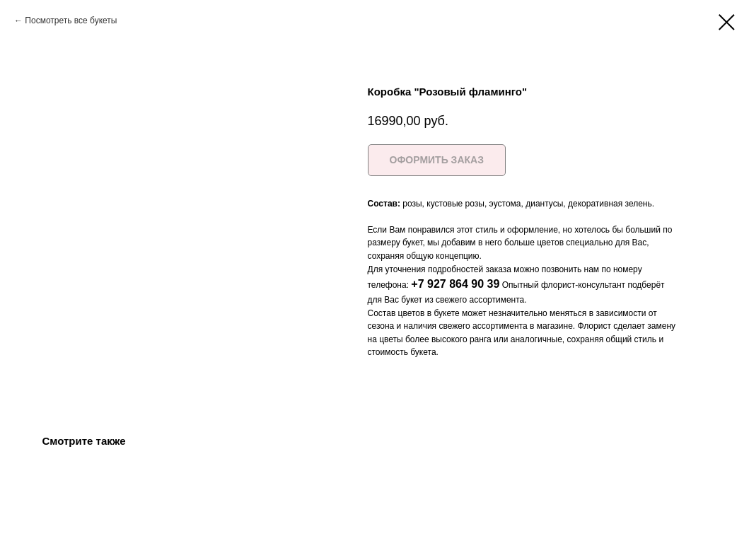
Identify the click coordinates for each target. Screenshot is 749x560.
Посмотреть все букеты (71, 21)
